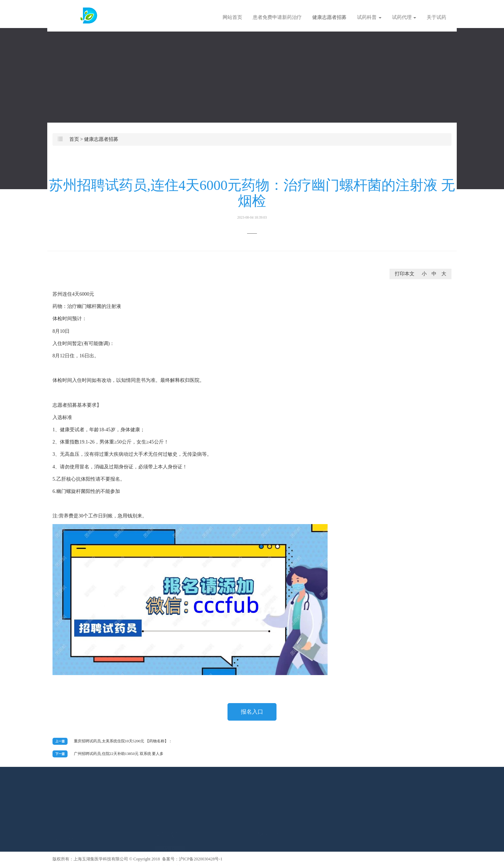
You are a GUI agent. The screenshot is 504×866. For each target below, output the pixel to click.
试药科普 (369, 17)
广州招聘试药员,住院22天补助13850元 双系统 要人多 (119, 754)
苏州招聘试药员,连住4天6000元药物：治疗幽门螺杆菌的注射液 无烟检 (252, 198)
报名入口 (252, 712)
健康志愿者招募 (329, 17)
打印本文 (405, 274)
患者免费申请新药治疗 (277, 17)
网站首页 (232, 17)
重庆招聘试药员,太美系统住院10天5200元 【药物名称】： (123, 741)
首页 (74, 139)
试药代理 (404, 17)
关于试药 (436, 17)
